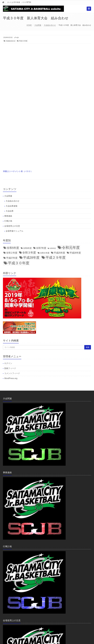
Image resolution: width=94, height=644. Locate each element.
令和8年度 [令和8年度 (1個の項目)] (53, 248)
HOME (29, 25)
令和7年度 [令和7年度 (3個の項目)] (41, 248)
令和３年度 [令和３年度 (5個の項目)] (29, 253)
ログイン (8, 363)
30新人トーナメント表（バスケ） (18, 171)
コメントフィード (12, 373)
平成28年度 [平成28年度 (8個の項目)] (31, 258)
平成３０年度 (23, 41)
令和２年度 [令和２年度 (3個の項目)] (12, 253)
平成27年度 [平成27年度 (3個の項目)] (12, 258)
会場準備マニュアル (14, 231)
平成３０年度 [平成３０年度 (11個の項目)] (19, 263)
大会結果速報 (12, 206)
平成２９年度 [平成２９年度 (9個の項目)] (56, 258)
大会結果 (10, 211)
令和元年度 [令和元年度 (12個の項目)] (71, 247)
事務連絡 (8, 216)
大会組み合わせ (50, 25)
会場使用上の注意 (12, 226)
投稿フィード (10, 368)
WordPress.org (11, 378)
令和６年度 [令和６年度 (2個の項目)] (45, 253)
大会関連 (38, 25)
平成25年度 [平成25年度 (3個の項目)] (59, 253)
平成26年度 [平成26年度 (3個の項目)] (75, 253)
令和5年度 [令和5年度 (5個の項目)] (13, 248)
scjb (17, 37)
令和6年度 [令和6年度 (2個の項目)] (27, 248)
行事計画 (8, 221)
